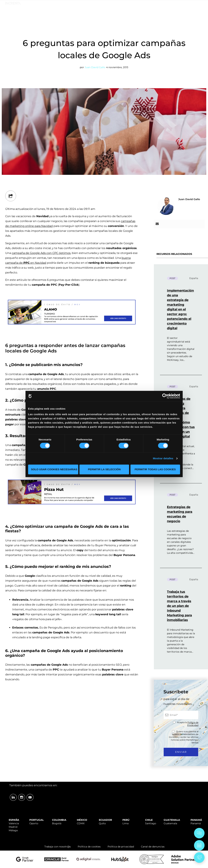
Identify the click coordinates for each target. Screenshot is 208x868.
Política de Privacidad (193, 724)
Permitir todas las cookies (155, 469)
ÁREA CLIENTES (194, 4)
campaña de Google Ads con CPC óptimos (41, 253)
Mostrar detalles (163, 458)
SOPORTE (133, 4)
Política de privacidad (121, 847)
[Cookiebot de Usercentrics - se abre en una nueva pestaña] (165, 396)
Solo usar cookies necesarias (54, 469)
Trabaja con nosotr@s (58, 847)
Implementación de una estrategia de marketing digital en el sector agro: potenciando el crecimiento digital (180, 309)
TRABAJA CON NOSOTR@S (161, 4)
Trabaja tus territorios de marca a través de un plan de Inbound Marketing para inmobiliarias (179, 606)
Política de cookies (89, 847)
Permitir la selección (104, 469)
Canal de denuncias (153, 847)
